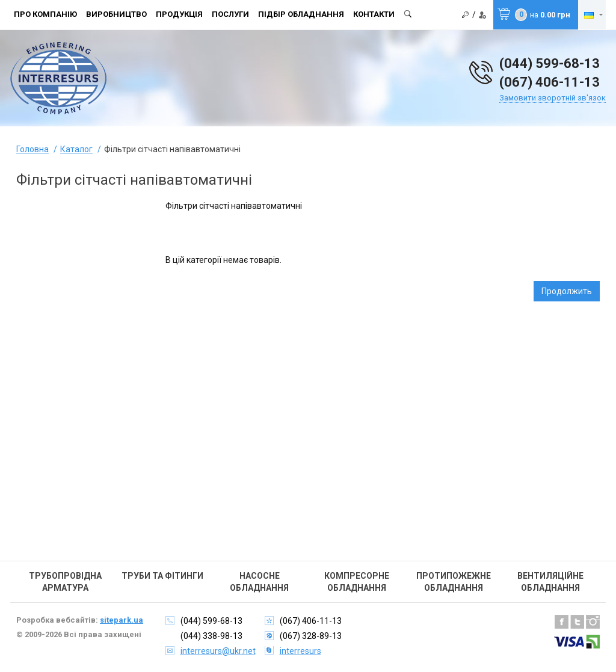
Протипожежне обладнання (454, 582)
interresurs (300, 651)
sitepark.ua (122, 620)
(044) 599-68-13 (550, 63)
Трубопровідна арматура (65, 582)
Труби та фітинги (162, 576)
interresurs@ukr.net (218, 651)
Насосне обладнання (259, 582)
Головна (32, 149)
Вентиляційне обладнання (550, 582)
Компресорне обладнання (357, 582)
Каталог (76, 149)
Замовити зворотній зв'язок (553, 98)
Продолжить (567, 291)
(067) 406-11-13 (550, 82)
